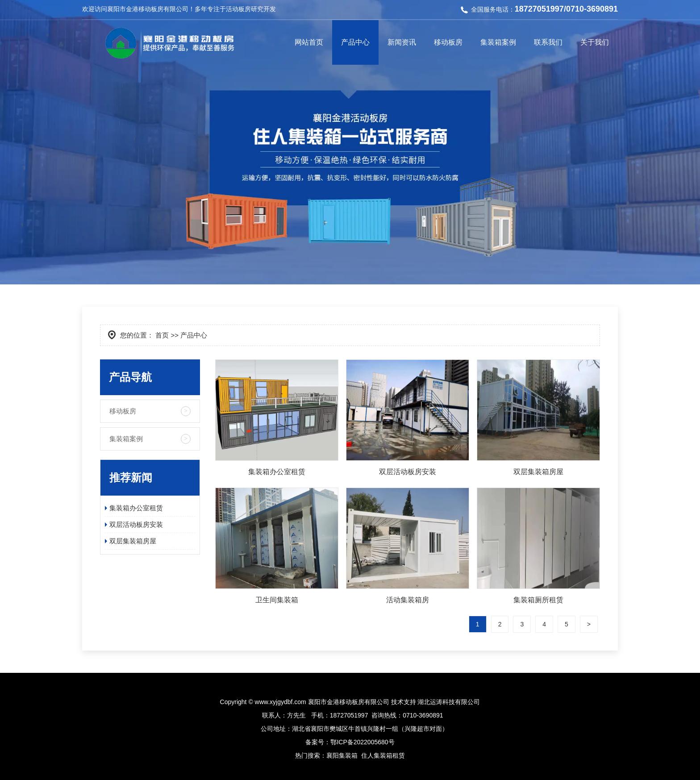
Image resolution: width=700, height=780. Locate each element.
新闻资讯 (402, 42)
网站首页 (309, 42)
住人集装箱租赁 (383, 755)
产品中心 (355, 42)
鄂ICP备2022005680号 (362, 742)
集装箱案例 (498, 42)
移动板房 (448, 42)
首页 (162, 335)
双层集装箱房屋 (133, 541)
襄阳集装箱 (342, 755)
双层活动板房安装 (136, 524)
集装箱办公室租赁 (136, 508)
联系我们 (548, 42)
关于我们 (595, 42)
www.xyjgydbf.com (281, 702)
